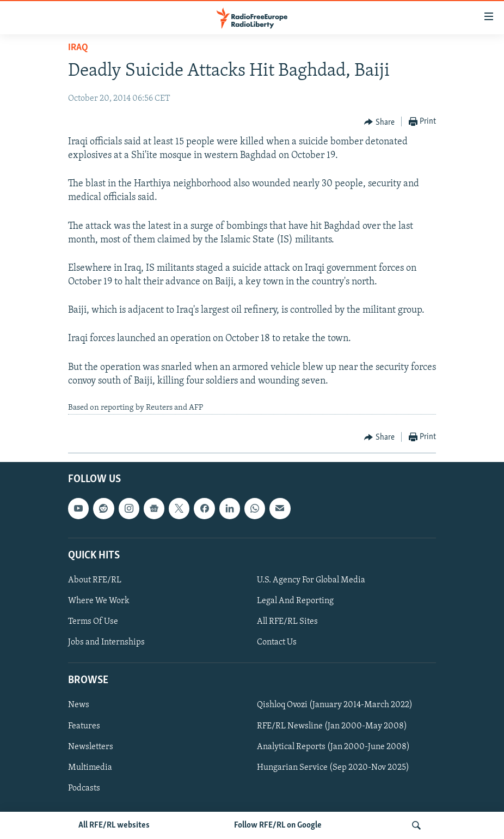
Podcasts (84, 788)
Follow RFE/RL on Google (278, 825)
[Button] (379, 122)
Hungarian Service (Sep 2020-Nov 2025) (333, 767)
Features (84, 726)
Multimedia (90, 767)
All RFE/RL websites (114, 825)
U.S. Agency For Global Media (311, 580)
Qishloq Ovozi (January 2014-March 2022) (335, 705)
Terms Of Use (93, 622)
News (79, 705)
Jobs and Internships (106, 642)
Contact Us (277, 642)
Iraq (78, 48)
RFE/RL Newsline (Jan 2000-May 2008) (332, 726)
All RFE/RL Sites (287, 622)
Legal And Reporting (295, 601)
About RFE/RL (95, 580)
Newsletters (91, 746)
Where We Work (99, 601)
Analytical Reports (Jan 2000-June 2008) (333, 746)
